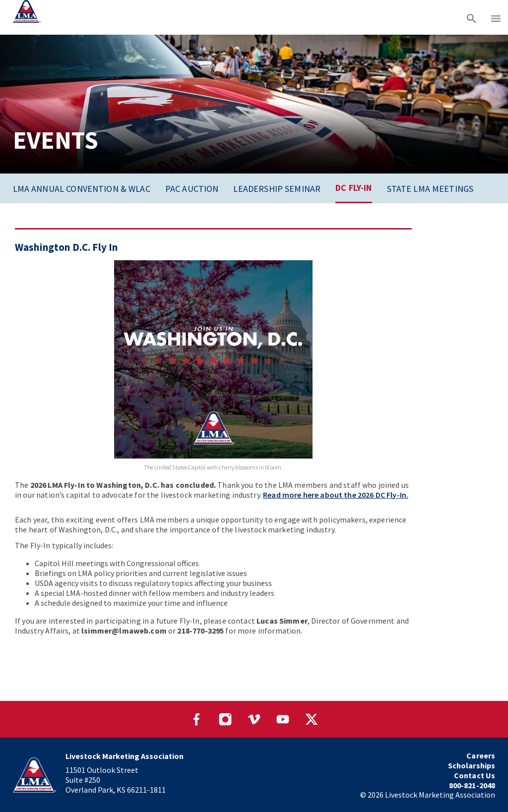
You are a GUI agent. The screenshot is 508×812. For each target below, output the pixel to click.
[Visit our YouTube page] (283, 719)
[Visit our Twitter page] (312, 719)
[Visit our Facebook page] (196, 719)
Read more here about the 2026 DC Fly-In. (336, 495)
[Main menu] (496, 17)
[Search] (472, 17)
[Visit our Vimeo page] (254, 719)
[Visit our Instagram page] (225, 719)
